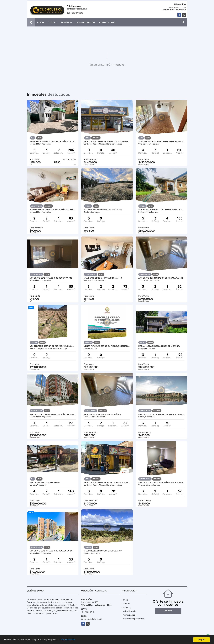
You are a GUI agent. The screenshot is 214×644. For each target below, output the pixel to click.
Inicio (41, 22)
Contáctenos (107, 22)
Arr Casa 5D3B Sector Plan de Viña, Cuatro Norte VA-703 (53, 141)
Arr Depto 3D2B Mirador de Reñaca (103, 414)
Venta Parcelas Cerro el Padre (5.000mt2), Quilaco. (107, 346)
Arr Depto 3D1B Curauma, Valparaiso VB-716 (161, 414)
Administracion (86, 22)
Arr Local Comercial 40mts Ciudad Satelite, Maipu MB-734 (107, 141)
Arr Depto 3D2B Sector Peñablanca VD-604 (161, 482)
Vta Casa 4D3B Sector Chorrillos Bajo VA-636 (161, 141)
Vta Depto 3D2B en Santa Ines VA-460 (103, 278)
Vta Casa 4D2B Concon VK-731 (45, 482)
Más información (74, 640)
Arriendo (66, 22)
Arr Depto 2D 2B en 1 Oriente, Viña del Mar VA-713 (53, 210)
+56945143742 (77, 13)
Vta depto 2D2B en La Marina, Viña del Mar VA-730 (53, 414)
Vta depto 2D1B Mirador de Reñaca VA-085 (52, 551)
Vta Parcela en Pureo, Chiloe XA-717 (103, 551)
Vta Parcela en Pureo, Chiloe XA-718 (103, 210)
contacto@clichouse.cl (77, 9)
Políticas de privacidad (134, 619)
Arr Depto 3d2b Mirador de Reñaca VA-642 (161, 278)
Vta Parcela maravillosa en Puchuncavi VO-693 (161, 210)
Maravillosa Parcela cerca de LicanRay (159, 346)
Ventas (52, 22)
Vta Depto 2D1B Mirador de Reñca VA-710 (51, 278)
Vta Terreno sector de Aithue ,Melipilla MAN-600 (53, 346)
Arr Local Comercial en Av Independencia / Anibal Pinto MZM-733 (107, 482)
